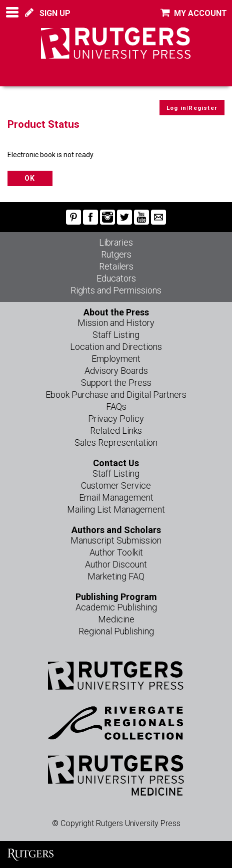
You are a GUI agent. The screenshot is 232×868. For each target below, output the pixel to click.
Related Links (116, 431)
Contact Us (116, 463)
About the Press (116, 312)
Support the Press (116, 383)
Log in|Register (192, 108)
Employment (116, 359)
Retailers (116, 266)
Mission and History (116, 323)
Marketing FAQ (116, 576)
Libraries (116, 242)
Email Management (116, 497)
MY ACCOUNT (194, 13)
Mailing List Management (116, 509)
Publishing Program (116, 597)
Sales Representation (116, 442)
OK (30, 178)
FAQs (116, 407)
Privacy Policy (116, 419)
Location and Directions (116, 347)
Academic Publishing (116, 607)
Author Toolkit (116, 552)
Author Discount (116, 564)
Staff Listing (116, 335)
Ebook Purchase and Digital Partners (116, 395)
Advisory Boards (116, 371)
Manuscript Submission (116, 540)
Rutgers (116, 254)
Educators (116, 278)
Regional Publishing (116, 631)
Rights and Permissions (116, 290)
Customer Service (116, 485)
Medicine (116, 619)
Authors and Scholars (116, 530)
